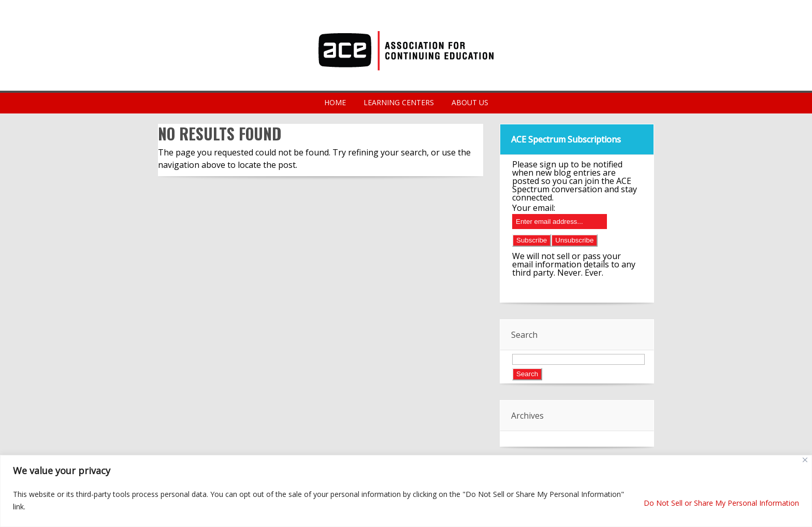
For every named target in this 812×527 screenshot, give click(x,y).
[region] (406, 491)
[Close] (805, 460)
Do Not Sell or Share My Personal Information (721, 503)
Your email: (534, 208)
